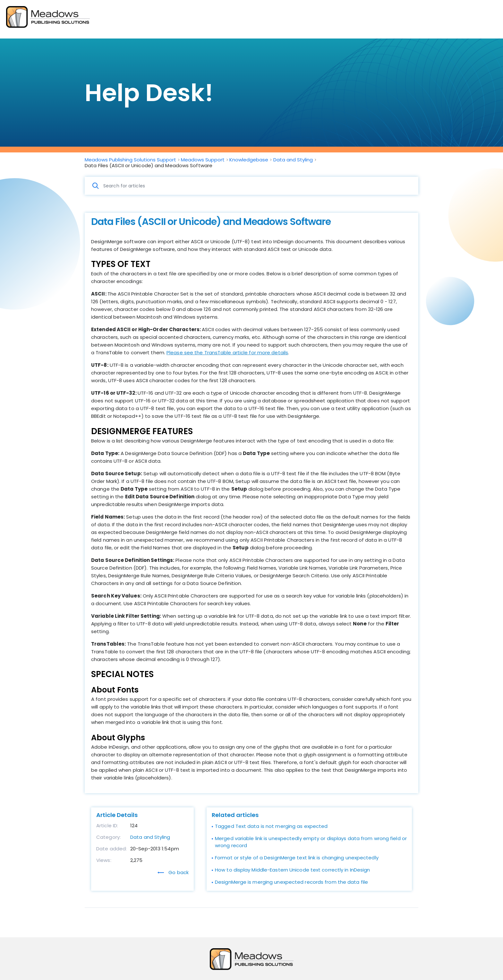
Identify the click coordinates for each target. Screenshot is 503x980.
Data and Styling (150, 837)
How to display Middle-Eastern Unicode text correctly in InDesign (292, 870)
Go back (173, 872)
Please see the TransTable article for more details (227, 352)
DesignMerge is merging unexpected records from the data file (291, 882)
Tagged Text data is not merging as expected (271, 826)
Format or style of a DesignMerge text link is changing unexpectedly (297, 858)
